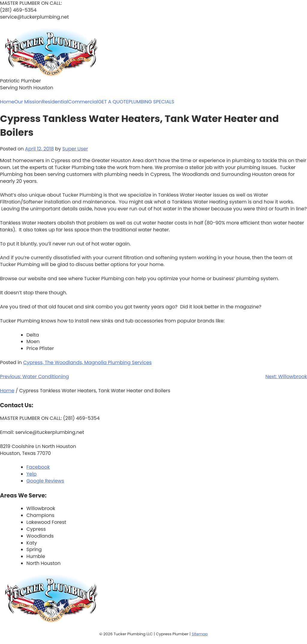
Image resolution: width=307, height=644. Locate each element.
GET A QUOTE (113, 102)
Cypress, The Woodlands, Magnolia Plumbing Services (87, 362)
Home (7, 102)
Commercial (83, 102)
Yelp (31, 474)
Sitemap (200, 634)
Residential (55, 102)
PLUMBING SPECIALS (151, 102)
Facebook (38, 467)
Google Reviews (45, 481)
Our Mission (28, 102)
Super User (75, 149)
